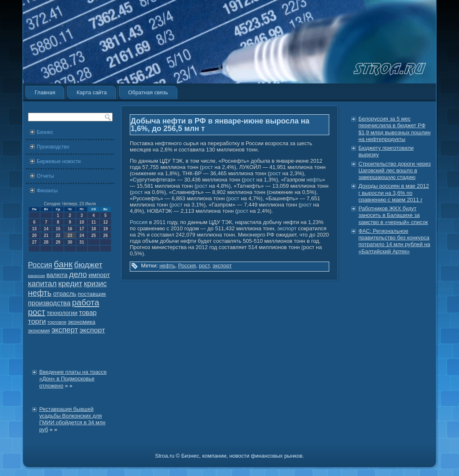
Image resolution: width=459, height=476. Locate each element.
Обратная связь (148, 92)
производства (49, 303)
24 (82, 235)
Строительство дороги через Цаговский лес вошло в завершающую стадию (395, 171)
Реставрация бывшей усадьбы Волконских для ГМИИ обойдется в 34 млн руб (72, 419)
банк (63, 264)
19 (105, 229)
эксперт (65, 330)
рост (37, 312)
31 (82, 242)
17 (82, 229)
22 (58, 235)
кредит (70, 283)
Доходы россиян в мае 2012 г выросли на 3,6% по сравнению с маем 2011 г (394, 193)
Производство (53, 147)
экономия (39, 331)
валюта (57, 275)
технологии (62, 313)
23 (70, 235)
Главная (45, 92)
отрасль (64, 293)
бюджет (88, 265)
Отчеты (45, 176)
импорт (99, 275)
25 (94, 235)
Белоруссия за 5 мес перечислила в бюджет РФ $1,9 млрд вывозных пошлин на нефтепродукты (395, 129)
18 (94, 229)
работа (86, 302)
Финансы (47, 191)
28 (46, 242)
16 (70, 229)
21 (46, 235)
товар (88, 313)
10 (82, 222)
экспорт (92, 330)
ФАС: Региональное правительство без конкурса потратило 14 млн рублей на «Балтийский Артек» (394, 241)
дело (78, 274)
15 (58, 229)
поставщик (92, 294)
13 (34, 229)
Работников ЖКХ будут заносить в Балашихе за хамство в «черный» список (393, 215)
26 (105, 235)
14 (46, 229)
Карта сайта (91, 92)
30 (70, 242)
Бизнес (45, 132)
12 (105, 222)
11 (94, 222)
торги (37, 321)
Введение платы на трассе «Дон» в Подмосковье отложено (73, 379)
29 (58, 242)
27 (34, 242)
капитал (42, 283)
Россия (40, 265)
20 (34, 235)
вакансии (37, 276)
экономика (81, 322)
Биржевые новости (59, 161)
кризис (95, 284)
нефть (40, 293)
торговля (57, 322)
